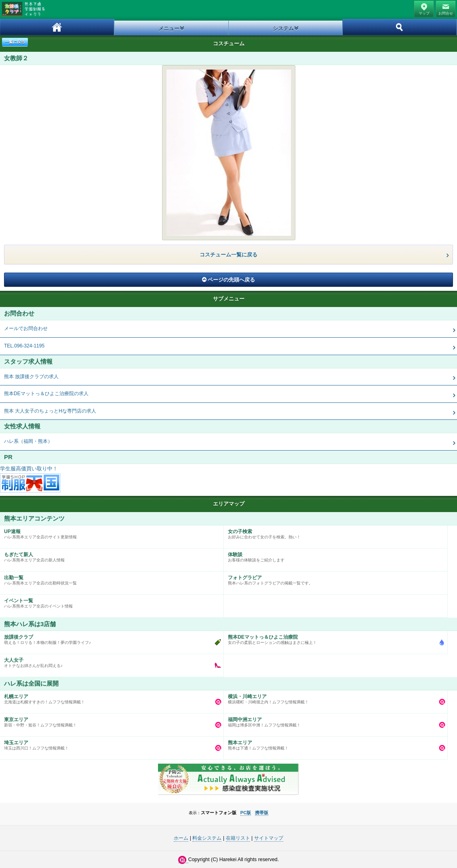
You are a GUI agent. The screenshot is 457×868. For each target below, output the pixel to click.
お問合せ (446, 13)
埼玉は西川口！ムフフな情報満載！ (110, 743)
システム (283, 29)
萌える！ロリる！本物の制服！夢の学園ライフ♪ (110, 638)
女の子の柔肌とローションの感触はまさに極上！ (334, 638)
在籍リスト (238, 838)
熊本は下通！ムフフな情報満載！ (334, 743)
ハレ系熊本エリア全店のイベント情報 (110, 601)
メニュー (169, 29)
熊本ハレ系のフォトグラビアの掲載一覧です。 (334, 578)
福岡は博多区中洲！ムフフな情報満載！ (334, 720)
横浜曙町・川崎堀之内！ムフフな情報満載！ (334, 697)
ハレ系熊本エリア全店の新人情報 (110, 555)
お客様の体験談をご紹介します (334, 555)
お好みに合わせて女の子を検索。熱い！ (334, 532)
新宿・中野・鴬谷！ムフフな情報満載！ (110, 720)
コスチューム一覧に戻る (228, 255)
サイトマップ (269, 838)
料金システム (207, 838)
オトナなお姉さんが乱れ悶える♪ (110, 661)
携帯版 (262, 813)
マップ (424, 13)
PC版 (246, 813)
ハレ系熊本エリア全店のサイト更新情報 (110, 532)
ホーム (57, 27)
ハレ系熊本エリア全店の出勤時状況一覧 (110, 578)
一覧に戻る (15, 42)
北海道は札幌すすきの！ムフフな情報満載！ (110, 697)
